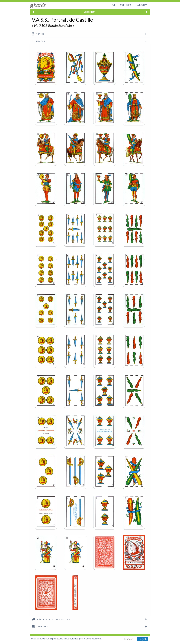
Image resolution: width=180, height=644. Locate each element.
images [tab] (38, 41)
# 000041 (90, 12)
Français (129, 639)
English (143, 639)
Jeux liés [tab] (40, 626)
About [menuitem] (142, 5)
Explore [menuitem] (126, 5)
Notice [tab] (38, 34)
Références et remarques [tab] (51, 619)
